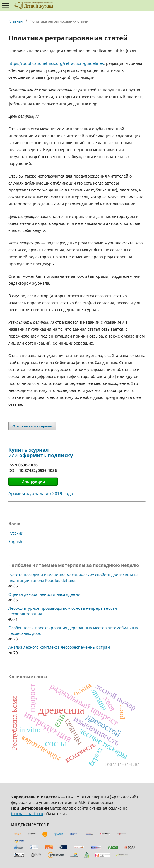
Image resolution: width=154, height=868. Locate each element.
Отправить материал (32, 426)
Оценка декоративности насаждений (44, 594)
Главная (15, 21)
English (15, 541)
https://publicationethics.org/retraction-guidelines (56, 63)
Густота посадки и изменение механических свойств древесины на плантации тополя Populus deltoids (74, 578)
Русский (16, 533)
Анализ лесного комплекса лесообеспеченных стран (59, 647)
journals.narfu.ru (27, 814)
